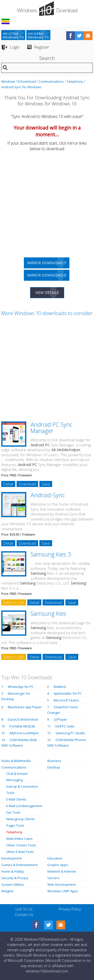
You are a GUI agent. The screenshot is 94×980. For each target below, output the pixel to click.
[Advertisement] (47, 203)
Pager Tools (15, 825)
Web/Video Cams (19, 839)
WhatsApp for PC (21, 687)
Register (42, 47)
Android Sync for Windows (21, 87)
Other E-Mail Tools (20, 852)
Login (15, 47)
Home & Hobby (13, 871)
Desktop (54, 767)
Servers (53, 878)
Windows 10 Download (19, 81)
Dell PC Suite (65, 726)
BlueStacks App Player (25, 707)
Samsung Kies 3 (51, 554)
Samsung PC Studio (70, 733)
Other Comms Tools (21, 845)
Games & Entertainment (19, 865)
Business (54, 761)
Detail (8, 484)
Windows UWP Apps (63, 891)
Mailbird (60, 687)
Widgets (7, 891)
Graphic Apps (58, 865)
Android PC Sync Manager (52, 428)
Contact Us (24, 914)
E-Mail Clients (16, 799)
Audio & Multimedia (16, 761)
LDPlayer (60, 719)
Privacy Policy (70, 909)
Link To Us (24, 909)
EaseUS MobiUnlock (23, 719)
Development (12, 858)
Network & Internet (62, 871)
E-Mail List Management (24, 806)
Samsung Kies (48, 614)
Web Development (62, 884)
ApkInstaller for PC (68, 693)
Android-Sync (48, 495)
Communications (51, 81)
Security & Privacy (15, 878)
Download (27, 484)
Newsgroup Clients (21, 819)
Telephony (75, 81)
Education (55, 858)
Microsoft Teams (66, 700)
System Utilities (13, 884)
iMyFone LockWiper (24, 733)
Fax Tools (13, 812)
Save (46, 484)
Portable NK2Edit (22, 726)
